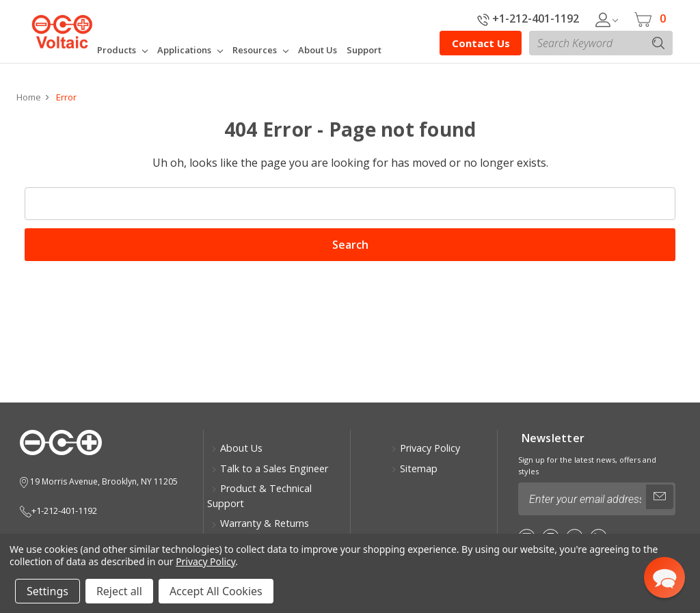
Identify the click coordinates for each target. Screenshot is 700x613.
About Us (237, 448)
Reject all (119, 591)
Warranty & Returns (260, 523)
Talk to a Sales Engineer (270, 468)
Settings (48, 591)
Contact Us (481, 43)
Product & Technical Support (259, 496)
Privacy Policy (426, 448)
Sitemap (414, 468)
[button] (664, 577)
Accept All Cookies (216, 591)
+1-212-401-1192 (528, 18)
